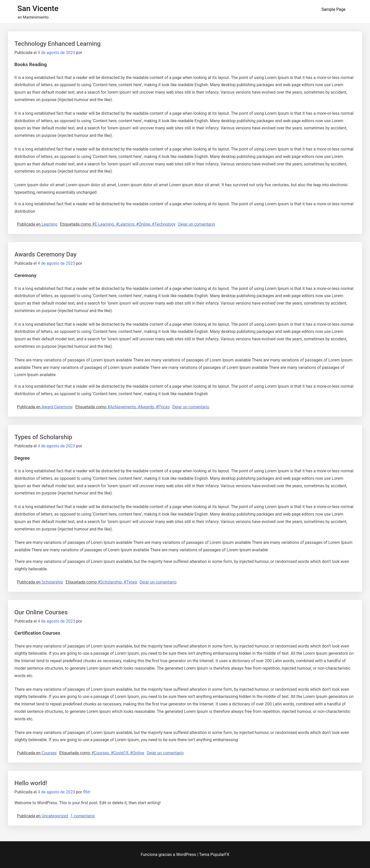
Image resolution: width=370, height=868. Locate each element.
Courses (49, 753)
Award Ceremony (57, 407)
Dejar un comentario (197, 224)
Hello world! (31, 783)
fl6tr (87, 792)
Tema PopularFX (214, 854)
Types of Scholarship (43, 437)
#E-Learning (103, 224)
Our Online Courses (41, 612)
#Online (143, 224)
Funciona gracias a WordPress (169, 854)
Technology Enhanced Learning (57, 44)
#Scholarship (110, 582)
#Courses (100, 753)
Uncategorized (55, 816)
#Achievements (122, 407)
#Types (130, 582)
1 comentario (83, 816)
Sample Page (334, 9)
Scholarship (52, 582)
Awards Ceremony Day (45, 254)
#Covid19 (119, 753)
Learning (50, 224)
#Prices (163, 407)
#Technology (164, 224)
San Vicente (38, 8)
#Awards (146, 407)
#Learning (125, 224)
